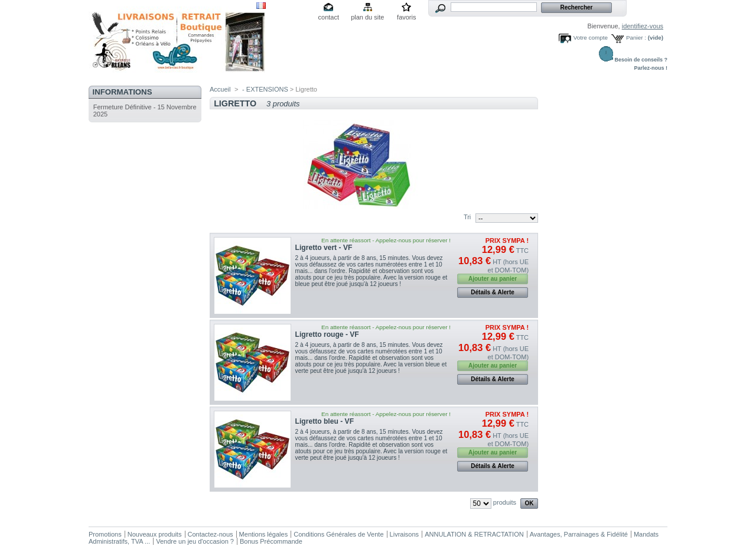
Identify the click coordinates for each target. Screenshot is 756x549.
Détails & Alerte (493, 292)
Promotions (105, 534)
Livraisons (405, 534)
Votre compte (591, 38)
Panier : (636, 38)
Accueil (220, 89)
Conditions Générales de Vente (338, 534)
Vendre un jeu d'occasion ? (195, 541)
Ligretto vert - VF (324, 248)
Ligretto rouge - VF (327, 334)
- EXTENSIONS (265, 89)
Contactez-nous (211, 534)
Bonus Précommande (271, 541)
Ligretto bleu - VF (325, 421)
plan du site (367, 17)
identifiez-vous (643, 26)
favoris (406, 17)
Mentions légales (264, 534)
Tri (467, 217)
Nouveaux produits (155, 534)
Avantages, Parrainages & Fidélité (579, 534)
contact (329, 17)
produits (505, 502)
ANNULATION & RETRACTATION (474, 534)
